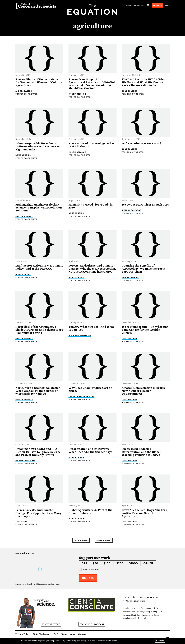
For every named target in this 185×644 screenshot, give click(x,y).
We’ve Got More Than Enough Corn (146, 205)
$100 (107, 563)
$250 (120, 563)
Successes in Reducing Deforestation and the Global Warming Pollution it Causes (141, 452)
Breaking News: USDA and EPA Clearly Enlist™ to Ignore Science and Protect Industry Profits (38, 452)
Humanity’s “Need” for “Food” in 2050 (91, 206)
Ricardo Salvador (131, 210)
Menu (167, 6)
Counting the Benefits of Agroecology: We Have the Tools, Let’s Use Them (144, 269)
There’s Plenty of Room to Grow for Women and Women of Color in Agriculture (39, 82)
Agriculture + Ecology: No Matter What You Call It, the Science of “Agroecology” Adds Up (38, 391)
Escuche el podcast (92, 624)
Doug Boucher (129, 91)
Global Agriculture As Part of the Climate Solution (90, 512)
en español (139, 6)
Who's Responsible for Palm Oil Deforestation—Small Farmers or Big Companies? (38, 147)
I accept (160, 641)
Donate (158, 5)
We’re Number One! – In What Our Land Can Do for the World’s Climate (145, 330)
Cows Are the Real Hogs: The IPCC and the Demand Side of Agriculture (145, 513)
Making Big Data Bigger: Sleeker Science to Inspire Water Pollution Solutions (39, 208)
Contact (82, 634)
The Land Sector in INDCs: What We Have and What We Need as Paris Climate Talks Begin (144, 82)
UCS (37, 584)
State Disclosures (42, 634)
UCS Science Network (80, 335)
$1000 (133, 563)
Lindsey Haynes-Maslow (81, 396)
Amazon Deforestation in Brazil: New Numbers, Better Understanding (143, 391)
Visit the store (51, 624)
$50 (95, 563)
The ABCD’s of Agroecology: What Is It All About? (91, 145)
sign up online (139, 601)
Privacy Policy (22, 634)
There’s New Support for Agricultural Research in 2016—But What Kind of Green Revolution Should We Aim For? (92, 84)
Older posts (81, 540)
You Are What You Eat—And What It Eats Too (91, 328)
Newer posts (104, 540)
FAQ (56, 634)
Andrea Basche (24, 91)
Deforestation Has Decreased (141, 143)
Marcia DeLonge (77, 94)
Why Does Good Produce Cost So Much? (90, 389)
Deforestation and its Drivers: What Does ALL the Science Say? (90, 450)
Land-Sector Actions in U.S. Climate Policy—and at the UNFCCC (39, 267)
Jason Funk (22, 522)
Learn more (111, 641)
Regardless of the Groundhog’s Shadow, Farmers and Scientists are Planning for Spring (39, 330)
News (64, 634)
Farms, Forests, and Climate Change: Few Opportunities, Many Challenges (38, 513)
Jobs (73, 634)
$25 (84, 563)
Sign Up (129, 6)
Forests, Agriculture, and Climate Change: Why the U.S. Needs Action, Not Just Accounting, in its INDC (92, 269)
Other (148, 563)
